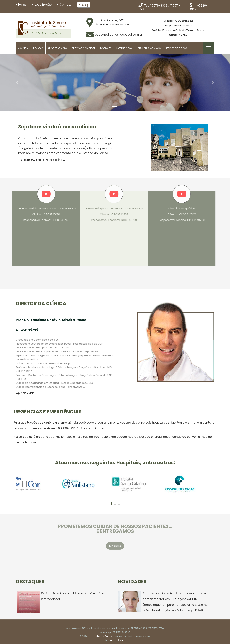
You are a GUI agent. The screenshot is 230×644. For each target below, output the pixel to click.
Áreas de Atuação (57, 48)
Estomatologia (124, 48)
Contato (66, 5)
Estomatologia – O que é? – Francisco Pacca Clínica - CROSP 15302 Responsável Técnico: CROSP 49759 (112, 214)
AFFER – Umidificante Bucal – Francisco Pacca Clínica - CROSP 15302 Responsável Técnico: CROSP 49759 (44, 214)
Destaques (106, 48)
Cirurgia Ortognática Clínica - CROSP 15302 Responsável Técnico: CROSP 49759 (180, 214)
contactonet (117, 640)
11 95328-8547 (198, 7)
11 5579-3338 (159, 6)
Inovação (38, 48)
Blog (85, 5)
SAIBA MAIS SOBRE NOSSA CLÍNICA (42, 160)
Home (22, 5)
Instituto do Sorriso (101, 636)
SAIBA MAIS (25, 393)
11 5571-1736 (157, 628)
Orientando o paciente (83, 48)
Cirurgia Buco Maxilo (149, 48)
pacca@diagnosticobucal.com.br (119, 35)
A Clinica (23, 48)
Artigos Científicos (176, 48)
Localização (43, 5)
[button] (17, 82)
